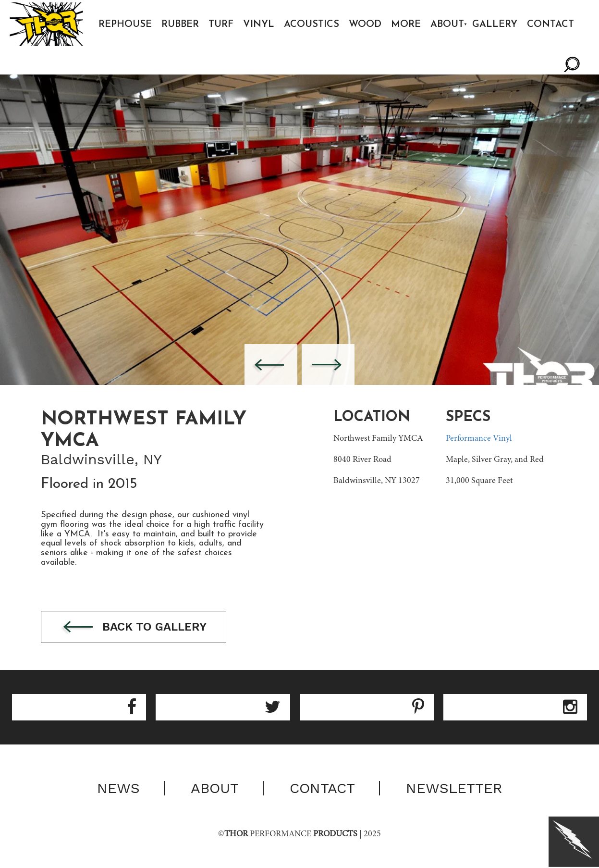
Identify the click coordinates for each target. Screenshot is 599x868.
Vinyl (259, 25)
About (447, 25)
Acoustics (312, 25)
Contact (550, 25)
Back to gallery (134, 627)
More (406, 25)
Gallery (495, 25)
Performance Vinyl (479, 439)
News (118, 788)
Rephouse (125, 25)
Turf (221, 25)
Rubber (180, 25)
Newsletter (454, 788)
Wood (365, 25)
